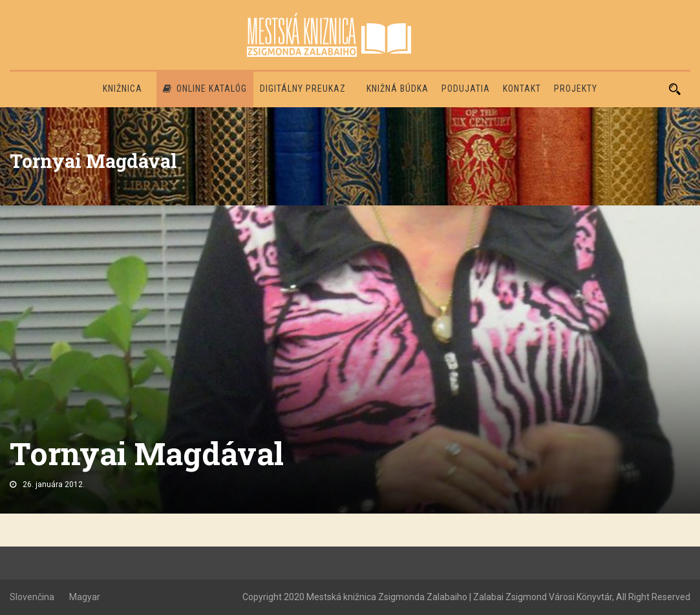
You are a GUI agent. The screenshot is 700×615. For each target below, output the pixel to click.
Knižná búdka (398, 89)
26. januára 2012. (54, 485)
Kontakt (522, 89)
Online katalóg (205, 89)
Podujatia (466, 89)
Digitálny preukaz (303, 89)
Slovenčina (32, 597)
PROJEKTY (576, 89)
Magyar (85, 597)
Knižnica (122, 89)
